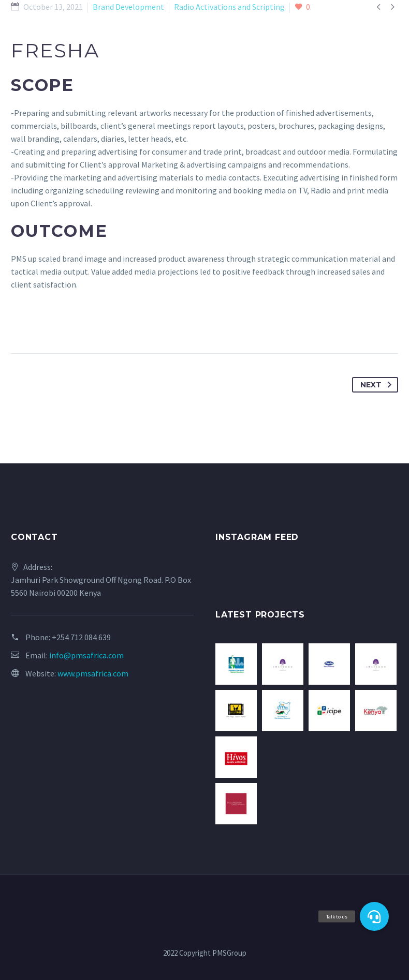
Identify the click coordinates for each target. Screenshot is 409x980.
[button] (374, 916)
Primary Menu (389, 17)
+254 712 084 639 (81, 637)
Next (378, 385)
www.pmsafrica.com (93, 673)
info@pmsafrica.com (86, 655)
